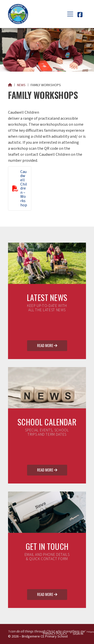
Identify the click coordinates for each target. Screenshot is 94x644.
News (21, 85)
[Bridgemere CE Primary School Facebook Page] (80, 16)
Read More (47, 346)
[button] (70, 14)
